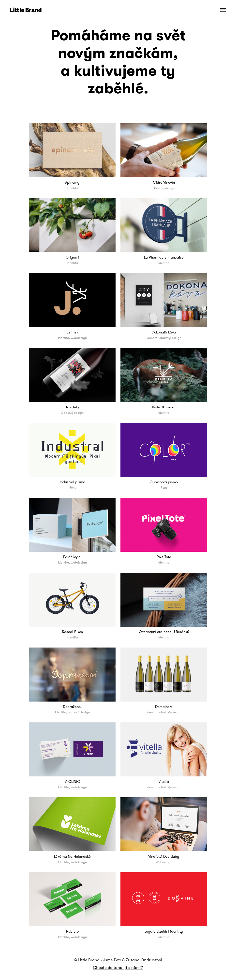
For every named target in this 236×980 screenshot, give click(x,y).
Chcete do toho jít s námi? (118, 967)
